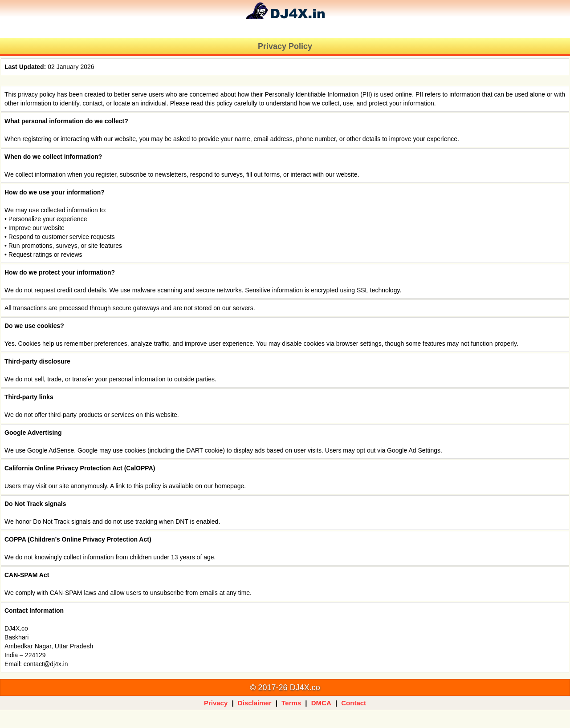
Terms (291, 703)
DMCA (321, 703)
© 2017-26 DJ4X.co (285, 688)
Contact (354, 703)
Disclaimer (255, 703)
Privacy (216, 703)
